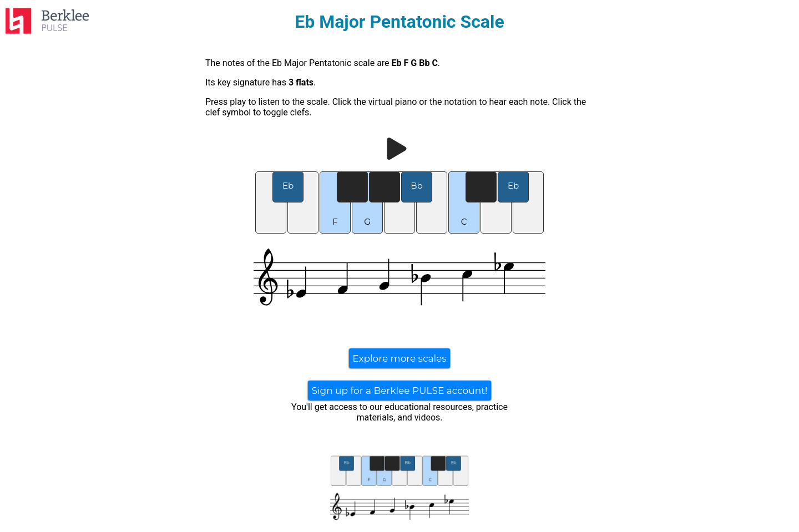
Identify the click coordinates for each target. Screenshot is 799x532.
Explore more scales (399, 358)
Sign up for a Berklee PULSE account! (399, 391)
